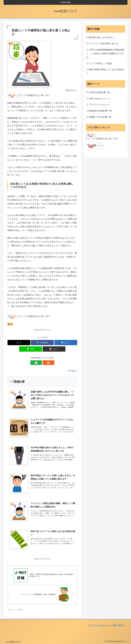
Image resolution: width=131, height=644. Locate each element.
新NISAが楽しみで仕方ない (102, 37)
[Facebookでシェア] (42, 343)
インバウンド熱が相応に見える (103, 44)
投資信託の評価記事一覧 (100, 111)
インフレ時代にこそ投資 (100, 63)
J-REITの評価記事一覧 (99, 92)
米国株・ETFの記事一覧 (100, 117)
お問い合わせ (118, 625)
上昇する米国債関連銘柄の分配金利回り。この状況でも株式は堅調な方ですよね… (105, 54)
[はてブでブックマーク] (66, 343)
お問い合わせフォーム (99, 99)
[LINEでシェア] (31, 349)
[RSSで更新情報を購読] (45, 363)
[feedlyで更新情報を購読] (40, 363)
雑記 (10, 324)
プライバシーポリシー (99, 105)
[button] (54, 349)
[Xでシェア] (19, 343)
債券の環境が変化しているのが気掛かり (105, 71)
